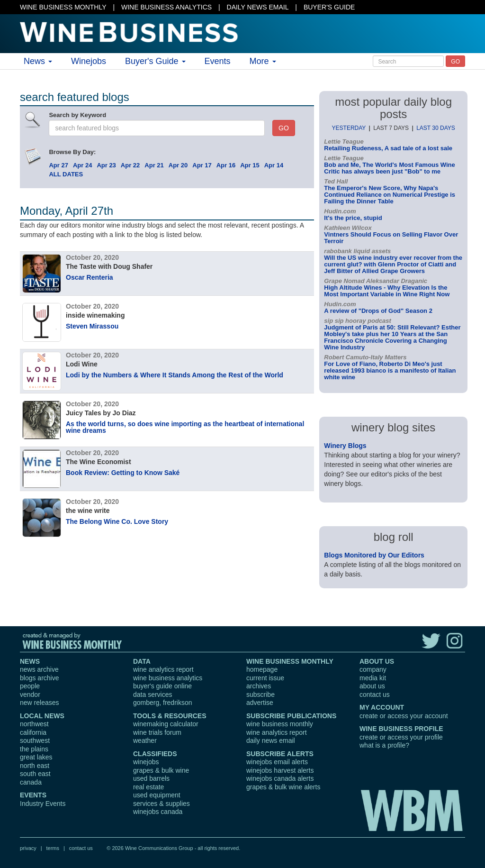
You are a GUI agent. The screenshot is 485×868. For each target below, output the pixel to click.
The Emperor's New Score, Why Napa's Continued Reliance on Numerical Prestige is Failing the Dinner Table (390, 195)
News (38, 61)
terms (53, 848)
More (263, 61)
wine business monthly (280, 724)
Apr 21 (154, 165)
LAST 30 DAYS (436, 128)
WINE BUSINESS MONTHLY (63, 7)
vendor (30, 694)
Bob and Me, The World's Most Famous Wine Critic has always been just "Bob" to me (389, 168)
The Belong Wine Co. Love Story (117, 521)
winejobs (146, 762)
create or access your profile (401, 737)
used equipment (157, 795)
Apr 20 (178, 165)
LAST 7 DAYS (391, 128)
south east (35, 774)
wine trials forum (157, 732)
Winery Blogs (345, 446)
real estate (148, 787)
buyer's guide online (162, 686)
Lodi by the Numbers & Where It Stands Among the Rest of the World (175, 375)
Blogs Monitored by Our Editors (374, 555)
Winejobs (89, 61)
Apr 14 (274, 165)
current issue (265, 678)
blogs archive (40, 678)
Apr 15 (250, 165)
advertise (260, 703)
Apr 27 (58, 165)
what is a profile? (384, 745)
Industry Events (43, 804)
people (30, 686)
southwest (35, 740)
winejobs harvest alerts (280, 770)
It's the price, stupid (353, 218)
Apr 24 (82, 165)
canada (31, 782)
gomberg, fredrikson (163, 703)
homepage (262, 669)
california (33, 732)
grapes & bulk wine (161, 770)
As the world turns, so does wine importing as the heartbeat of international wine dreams (185, 427)
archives (259, 686)
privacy (28, 848)
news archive (39, 669)
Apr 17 (202, 165)
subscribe (260, 694)
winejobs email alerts (277, 762)
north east (35, 766)
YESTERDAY (349, 128)
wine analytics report (163, 669)
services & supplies (162, 804)
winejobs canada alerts (280, 778)
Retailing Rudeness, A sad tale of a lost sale (388, 148)
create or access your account (404, 716)
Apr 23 (106, 165)
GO (455, 62)
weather (145, 740)
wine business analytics (168, 678)
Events (218, 61)
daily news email (271, 740)
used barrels (151, 778)
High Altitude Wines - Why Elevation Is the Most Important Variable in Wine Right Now (387, 291)
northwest (34, 724)
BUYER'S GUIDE (329, 7)
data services (153, 694)
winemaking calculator (166, 724)
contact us (375, 694)
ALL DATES (66, 174)
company (373, 669)
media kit (373, 678)
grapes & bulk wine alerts (283, 787)
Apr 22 (130, 165)
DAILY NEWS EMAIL (258, 7)
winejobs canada (158, 812)
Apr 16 (226, 165)
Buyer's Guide (155, 61)
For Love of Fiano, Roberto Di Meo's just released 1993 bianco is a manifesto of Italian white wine (390, 370)
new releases (40, 703)
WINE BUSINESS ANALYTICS (166, 7)
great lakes (36, 757)
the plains (34, 749)
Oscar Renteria (90, 277)
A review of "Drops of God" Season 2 (378, 311)
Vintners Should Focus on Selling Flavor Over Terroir (391, 238)
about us (372, 686)
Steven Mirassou (92, 326)
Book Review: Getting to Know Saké (123, 473)
